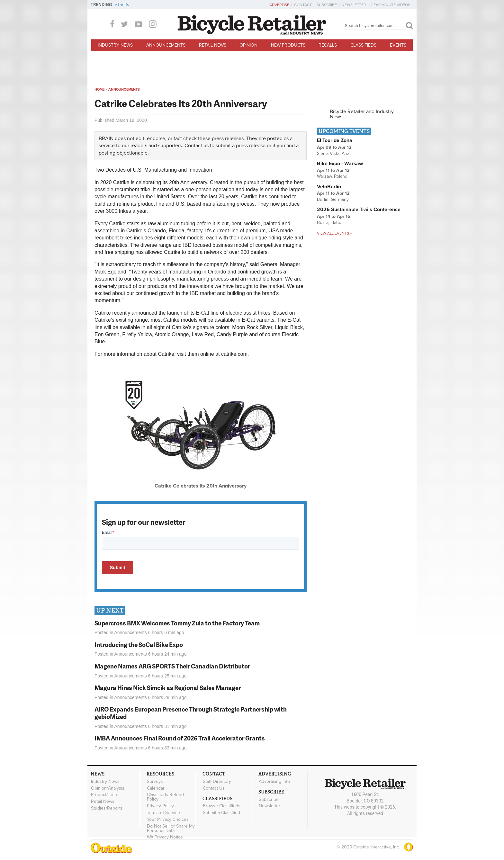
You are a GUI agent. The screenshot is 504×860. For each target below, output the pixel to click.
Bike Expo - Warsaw (340, 164)
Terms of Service (163, 813)
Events (398, 45)
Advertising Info (274, 781)
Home (99, 90)
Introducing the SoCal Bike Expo (139, 645)
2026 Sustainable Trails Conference (359, 210)
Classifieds (363, 45)
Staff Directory (217, 781)
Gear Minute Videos (390, 5)
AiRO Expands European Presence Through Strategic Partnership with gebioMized (191, 713)
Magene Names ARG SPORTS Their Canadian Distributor (172, 666)
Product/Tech (104, 795)
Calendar (156, 788)
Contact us (197, 146)
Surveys (155, 781)
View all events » (334, 233)
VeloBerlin (329, 187)
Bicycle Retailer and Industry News (362, 114)
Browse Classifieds (222, 806)
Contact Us (214, 788)
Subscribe (327, 5)
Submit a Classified (221, 813)
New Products (288, 45)
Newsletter (354, 5)
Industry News (115, 45)
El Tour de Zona (335, 140)
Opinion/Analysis (108, 788)
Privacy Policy (160, 806)
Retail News (213, 45)
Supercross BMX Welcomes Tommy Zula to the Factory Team (177, 623)
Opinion (248, 45)
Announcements (166, 45)
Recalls (328, 45)
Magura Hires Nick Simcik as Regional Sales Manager (168, 688)
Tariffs (123, 5)
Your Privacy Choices (168, 819)
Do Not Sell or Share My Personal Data (171, 828)
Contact (303, 5)
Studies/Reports (107, 808)
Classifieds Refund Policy (165, 797)
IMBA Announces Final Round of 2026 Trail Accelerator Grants (180, 738)
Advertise (279, 5)
